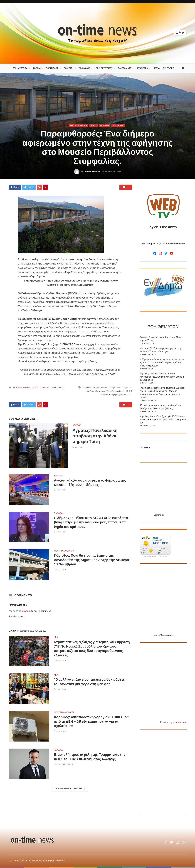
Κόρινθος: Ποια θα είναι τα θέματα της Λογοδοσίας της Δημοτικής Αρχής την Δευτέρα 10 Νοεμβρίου (91, 560)
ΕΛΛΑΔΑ (77, 425)
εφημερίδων (170, 635)
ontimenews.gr (92, 172)
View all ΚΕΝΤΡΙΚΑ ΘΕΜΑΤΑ (70, 789)
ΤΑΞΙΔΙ (157, 68)
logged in (26, 611)
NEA (56, 637)
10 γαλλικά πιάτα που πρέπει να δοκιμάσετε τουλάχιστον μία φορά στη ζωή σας (89, 682)
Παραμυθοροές (118, 391)
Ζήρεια (97, 388)
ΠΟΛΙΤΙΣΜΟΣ (52, 68)
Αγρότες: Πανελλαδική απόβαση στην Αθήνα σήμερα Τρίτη (95, 436)
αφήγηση (88, 388)
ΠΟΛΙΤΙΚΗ (68, 68)
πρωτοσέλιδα (159, 635)
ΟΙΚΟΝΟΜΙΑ (84, 68)
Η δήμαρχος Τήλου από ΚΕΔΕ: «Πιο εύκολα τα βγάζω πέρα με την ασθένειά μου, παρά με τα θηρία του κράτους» (91, 522)
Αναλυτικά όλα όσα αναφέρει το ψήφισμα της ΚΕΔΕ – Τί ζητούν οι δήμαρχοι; (90, 483)
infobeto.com (180, 722)
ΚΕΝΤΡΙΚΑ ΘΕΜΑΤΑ (79, 126)
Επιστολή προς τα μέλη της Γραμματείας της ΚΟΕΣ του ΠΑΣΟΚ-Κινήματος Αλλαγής (90, 757)
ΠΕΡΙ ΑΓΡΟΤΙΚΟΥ (104, 68)
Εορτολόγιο (159, 515)
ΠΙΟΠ (130, 391)
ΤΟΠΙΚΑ (37, 68)
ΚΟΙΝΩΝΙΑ (105, 126)
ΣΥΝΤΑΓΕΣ (168, 68)
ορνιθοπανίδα (92, 391)
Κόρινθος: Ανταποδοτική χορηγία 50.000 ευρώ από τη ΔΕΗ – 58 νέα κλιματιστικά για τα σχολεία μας (92, 722)
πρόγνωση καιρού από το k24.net (155, 556)
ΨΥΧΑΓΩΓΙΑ (143, 68)
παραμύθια (105, 391)
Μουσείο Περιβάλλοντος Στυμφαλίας (117, 388)
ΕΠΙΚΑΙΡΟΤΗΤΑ (20, 68)
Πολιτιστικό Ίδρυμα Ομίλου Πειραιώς (117, 395)
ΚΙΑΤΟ (93, 126)
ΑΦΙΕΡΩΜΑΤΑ (125, 68)
